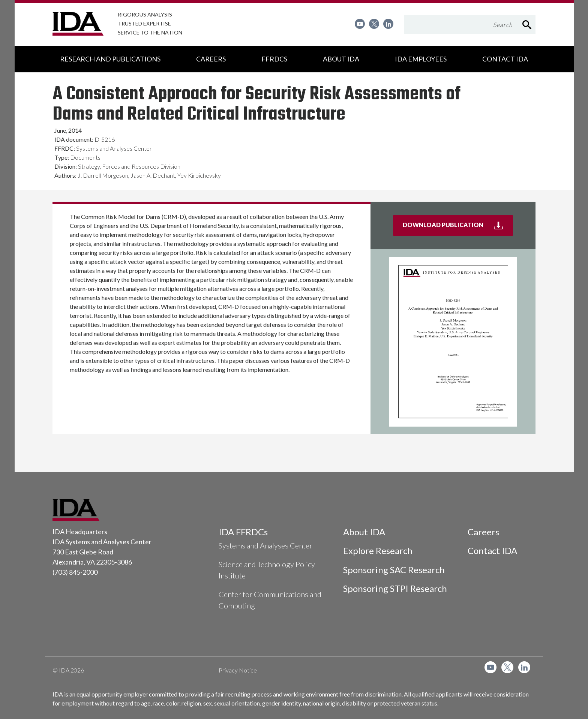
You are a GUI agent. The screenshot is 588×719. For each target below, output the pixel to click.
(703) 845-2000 (75, 572)
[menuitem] (360, 24)
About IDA (364, 532)
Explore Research (378, 550)
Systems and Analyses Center (265, 545)
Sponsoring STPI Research (395, 588)
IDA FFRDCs (243, 532)
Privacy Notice (238, 670)
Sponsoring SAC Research (394, 570)
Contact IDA (492, 550)
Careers (483, 532)
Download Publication (458, 228)
